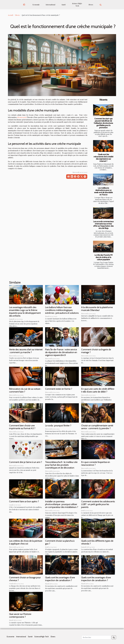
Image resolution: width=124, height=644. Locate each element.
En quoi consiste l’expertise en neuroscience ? (96, 463)
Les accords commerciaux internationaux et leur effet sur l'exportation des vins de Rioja (103, 225)
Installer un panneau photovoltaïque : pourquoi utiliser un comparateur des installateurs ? (62, 504)
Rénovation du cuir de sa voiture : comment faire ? (25, 390)
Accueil (10, 15)
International (50, 5)
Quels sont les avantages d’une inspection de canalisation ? (96, 579)
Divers (91, 5)
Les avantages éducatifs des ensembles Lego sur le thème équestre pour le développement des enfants (25, 311)
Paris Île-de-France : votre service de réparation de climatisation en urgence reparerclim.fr (61, 352)
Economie (36, 5)
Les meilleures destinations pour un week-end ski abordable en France (103, 191)
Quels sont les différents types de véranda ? (97, 542)
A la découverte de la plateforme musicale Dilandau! (97, 309)
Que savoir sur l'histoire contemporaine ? (20, 615)
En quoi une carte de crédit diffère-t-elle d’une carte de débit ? (98, 390)
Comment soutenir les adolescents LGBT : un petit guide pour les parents (98, 504)
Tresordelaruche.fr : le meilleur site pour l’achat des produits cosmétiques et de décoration (61, 465)
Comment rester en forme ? (59, 389)
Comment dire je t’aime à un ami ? (26, 462)
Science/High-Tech (77, 5)
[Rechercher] (96, 637)
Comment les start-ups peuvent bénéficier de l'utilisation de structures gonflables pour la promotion (103, 123)
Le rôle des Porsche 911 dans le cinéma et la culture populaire (103, 257)
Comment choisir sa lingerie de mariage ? (96, 351)
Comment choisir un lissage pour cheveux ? (25, 579)
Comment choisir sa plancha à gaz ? (60, 542)
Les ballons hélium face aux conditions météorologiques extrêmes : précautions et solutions (62, 310)
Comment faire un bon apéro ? (24, 501)
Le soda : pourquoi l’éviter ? (58, 425)
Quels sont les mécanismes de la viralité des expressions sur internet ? (103, 158)
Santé (64, 5)
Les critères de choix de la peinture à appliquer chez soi (26, 542)
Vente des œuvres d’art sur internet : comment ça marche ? (26, 351)
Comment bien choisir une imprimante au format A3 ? (22, 427)
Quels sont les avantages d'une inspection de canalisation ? (60, 579)
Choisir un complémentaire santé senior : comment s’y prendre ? (97, 427)
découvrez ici (22, 117)
